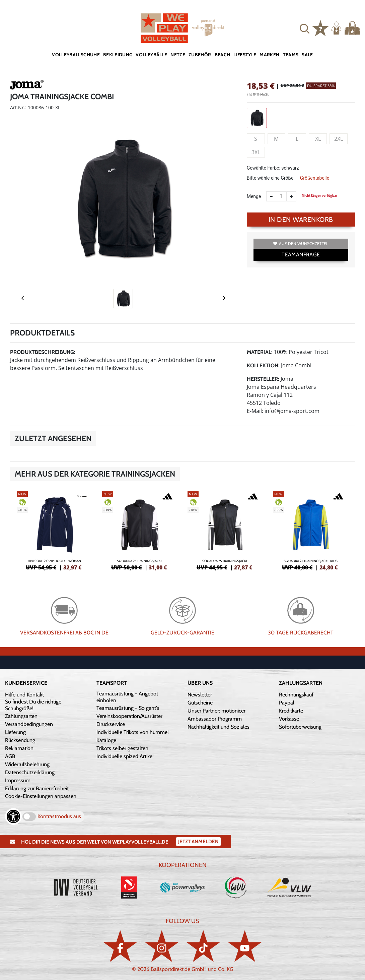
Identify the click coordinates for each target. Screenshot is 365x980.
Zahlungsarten (21, 716)
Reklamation (19, 748)
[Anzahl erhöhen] (291, 196)
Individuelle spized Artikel (125, 756)
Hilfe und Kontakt (24, 695)
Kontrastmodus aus (59, 816)
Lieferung (15, 732)
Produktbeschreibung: (43, 352)
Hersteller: (263, 379)
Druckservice (111, 724)
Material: (260, 352)
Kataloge (106, 740)
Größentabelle (315, 178)
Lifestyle (245, 55)
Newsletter (200, 695)
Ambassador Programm (215, 719)
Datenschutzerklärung (30, 772)
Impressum (18, 780)
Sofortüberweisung (300, 727)
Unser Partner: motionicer (216, 711)
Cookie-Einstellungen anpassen (41, 796)
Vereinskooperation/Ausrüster (129, 716)
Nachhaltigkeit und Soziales (218, 727)
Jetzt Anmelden (198, 842)
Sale (307, 55)
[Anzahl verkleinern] (271, 196)
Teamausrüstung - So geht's (128, 708)
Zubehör (200, 55)
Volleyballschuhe (76, 55)
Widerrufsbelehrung (27, 764)
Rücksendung (20, 740)
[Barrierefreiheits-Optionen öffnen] (13, 816)
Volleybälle (151, 55)
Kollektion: (263, 365)
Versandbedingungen (29, 724)
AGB (10, 756)
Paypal (287, 703)
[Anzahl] (281, 196)
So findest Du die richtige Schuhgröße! (33, 705)
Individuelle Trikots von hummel (133, 732)
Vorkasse (289, 719)
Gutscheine (200, 703)
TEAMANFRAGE (301, 255)
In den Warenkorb (301, 220)
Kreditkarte (291, 711)
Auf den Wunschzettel (301, 243)
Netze (178, 55)
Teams (291, 55)
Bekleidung (118, 55)
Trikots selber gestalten (122, 748)
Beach (223, 55)
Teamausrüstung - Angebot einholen (127, 697)
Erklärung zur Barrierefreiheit (37, 788)
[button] (305, 28)
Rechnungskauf (296, 695)
